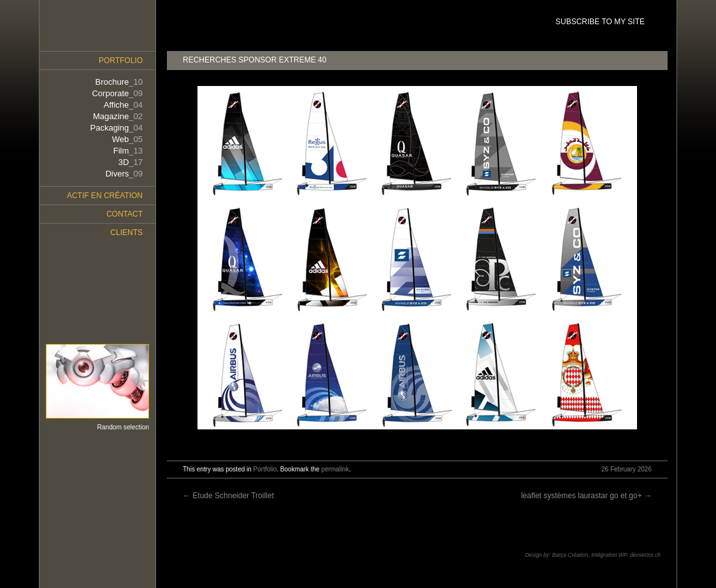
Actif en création (105, 196)
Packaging (117, 128)
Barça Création (570, 555)
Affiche (123, 105)
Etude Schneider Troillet (228, 496)
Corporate (117, 93)
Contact (125, 214)
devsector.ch (645, 555)
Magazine (118, 116)
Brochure (119, 82)
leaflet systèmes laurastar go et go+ (586, 496)
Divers (124, 174)
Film (128, 151)
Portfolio (265, 469)
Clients (126, 233)
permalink (335, 469)
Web (127, 139)
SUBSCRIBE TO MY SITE (600, 22)
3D (131, 162)
